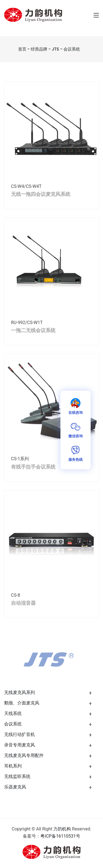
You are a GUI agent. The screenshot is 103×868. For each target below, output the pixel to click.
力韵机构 (62, 829)
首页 (22, 49)
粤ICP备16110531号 (60, 836)
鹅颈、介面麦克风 (22, 703)
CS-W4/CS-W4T (26, 186)
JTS (55, 49)
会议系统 (72, 49)
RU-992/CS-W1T (27, 323)
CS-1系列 (20, 459)
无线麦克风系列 (20, 692)
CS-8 (16, 595)
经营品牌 (39, 49)
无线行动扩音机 (20, 734)
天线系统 (13, 713)
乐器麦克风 (15, 787)
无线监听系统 (17, 776)
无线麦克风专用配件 (24, 755)
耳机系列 (13, 766)
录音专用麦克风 (20, 745)
